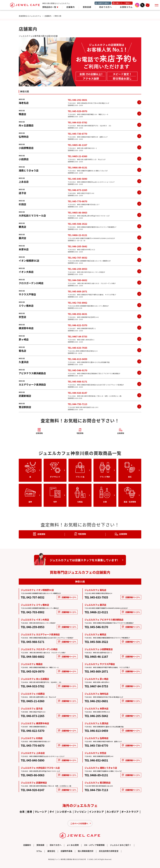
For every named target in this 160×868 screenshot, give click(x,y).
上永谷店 (24, 182)
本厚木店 (24, 249)
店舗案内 (71, 7)
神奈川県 (58, 16)
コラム (39, 851)
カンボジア (113, 812)
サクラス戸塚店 (27, 294)
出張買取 (121, 431)
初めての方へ (106, 7)
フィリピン (80, 812)
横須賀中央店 (26, 328)
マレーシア (41, 812)
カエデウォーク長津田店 (32, 384)
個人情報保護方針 (86, 851)
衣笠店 (22, 317)
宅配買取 (80, 431)
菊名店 (22, 351)
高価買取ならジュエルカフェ (31, 16)
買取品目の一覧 (49, 7)
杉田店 (22, 204)
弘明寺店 (24, 137)
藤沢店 (22, 238)
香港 (30, 812)
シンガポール (64, 812)
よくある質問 (73, 845)
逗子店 (22, 193)
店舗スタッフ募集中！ (124, 3)
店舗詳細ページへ (67, 597)
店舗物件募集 (67, 851)
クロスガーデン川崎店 (31, 283)
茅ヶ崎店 (24, 339)
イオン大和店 (26, 272)
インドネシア (96, 812)
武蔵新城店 (25, 396)
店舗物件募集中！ (104, 3)
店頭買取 (39, 431)
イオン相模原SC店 (29, 261)
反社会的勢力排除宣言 (109, 851)
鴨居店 (22, 114)
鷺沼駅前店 (25, 407)
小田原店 (24, 159)
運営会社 (51, 851)
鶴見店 (22, 227)
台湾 (22, 812)
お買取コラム (126, 7)
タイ (52, 812)
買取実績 (87, 7)
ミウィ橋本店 (26, 306)
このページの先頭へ (79, 823)
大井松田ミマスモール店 (32, 215)
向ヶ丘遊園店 (26, 125)
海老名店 (24, 103)
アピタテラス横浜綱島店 (32, 373)
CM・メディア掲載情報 (94, 845)
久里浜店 (24, 362)
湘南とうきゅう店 (29, 170)
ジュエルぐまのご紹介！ (121, 845)
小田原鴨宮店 (26, 148)
